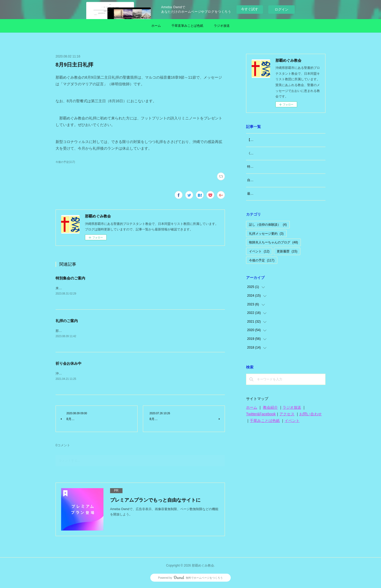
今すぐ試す (250, 9)
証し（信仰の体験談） (268, 225)
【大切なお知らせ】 (261, 140)
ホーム (156, 26)
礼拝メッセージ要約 (266, 234)
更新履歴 (287, 251)
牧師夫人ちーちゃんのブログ (273, 242)
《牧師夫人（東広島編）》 (266, 153)
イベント (259, 251)
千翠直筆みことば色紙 (187, 26)
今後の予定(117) (65, 162)
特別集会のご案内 (70, 278)
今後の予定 (262, 260)
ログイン (282, 9)
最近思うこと (257, 194)
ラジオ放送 (222, 26)
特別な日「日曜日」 (261, 167)
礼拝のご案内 (67, 321)
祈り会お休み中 (69, 364)
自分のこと (255, 180)
